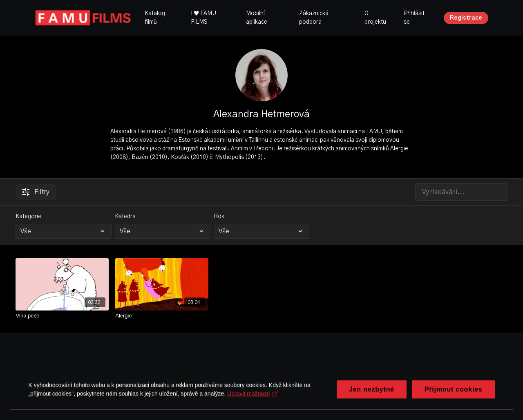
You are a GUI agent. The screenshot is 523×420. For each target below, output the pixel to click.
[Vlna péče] (62, 316)
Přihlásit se (414, 18)
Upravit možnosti (253, 406)
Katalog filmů (155, 18)
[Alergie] (162, 316)
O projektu (375, 18)
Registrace (466, 18)
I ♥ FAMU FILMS (203, 18)
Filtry (36, 192)
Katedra (125, 217)
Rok (219, 217)
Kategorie (28, 217)
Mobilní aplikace (257, 18)
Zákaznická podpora (314, 18)
